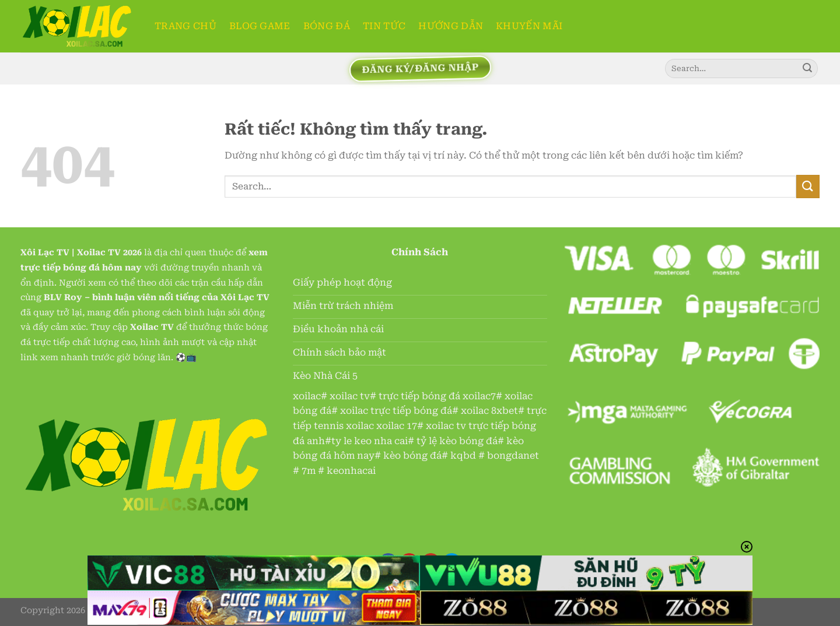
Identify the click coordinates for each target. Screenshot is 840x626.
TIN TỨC (384, 26)
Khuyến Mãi (529, 26)
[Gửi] (807, 69)
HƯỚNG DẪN (451, 26)
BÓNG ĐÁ (327, 26)
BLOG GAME (260, 26)
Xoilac (91, 253)
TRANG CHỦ (185, 26)
